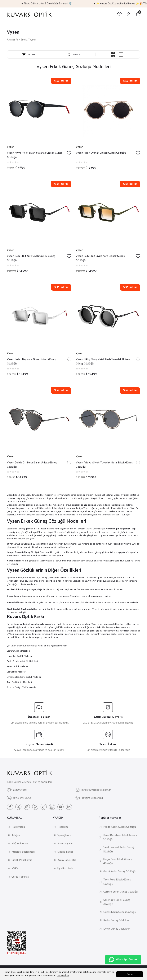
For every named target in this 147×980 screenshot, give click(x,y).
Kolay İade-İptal (67, 860)
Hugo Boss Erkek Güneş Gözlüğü (117, 862)
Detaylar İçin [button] (63, 976)
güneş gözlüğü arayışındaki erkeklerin (100, 505)
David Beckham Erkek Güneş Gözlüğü (120, 837)
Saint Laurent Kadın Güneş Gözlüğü (119, 849)
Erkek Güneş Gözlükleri (117, 929)
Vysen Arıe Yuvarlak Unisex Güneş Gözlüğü (101, 153)
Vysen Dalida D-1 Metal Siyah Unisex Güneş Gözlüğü (32, 465)
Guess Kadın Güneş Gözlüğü (120, 912)
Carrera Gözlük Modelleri (18, 651)
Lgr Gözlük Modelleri (16, 672)
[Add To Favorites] (69, 153)
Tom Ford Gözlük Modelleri (19, 682)
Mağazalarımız (20, 844)
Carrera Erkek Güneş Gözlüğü (120, 892)
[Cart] (138, 14)
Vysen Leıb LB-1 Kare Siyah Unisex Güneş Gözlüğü (31, 258)
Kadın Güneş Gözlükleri (117, 920)
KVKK (15, 869)
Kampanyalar (65, 844)
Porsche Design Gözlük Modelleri (22, 687)
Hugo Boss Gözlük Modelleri (20, 656)
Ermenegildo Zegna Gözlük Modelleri (24, 677)
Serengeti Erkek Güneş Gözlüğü (117, 902)
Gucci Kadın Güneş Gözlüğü (119, 871)
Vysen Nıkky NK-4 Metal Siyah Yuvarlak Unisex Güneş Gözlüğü (103, 362)
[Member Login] (129, 14)
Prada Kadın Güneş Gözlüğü (120, 827)
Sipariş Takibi (65, 852)
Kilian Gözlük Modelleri (18, 666)
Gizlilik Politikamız (22, 860)
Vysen (33, 40)
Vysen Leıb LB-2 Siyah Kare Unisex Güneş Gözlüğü (100, 258)
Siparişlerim (64, 835)
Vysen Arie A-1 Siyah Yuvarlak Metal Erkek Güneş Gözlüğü (104, 465)
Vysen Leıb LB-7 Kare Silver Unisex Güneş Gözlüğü (31, 362)
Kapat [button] (130, 974)
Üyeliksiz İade (65, 869)
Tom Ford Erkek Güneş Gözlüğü (117, 882)
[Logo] (29, 14)
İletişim (16, 835)
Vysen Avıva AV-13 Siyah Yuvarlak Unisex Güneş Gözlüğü (35, 155)
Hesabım (63, 827)
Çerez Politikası (20, 877)
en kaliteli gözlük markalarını (35, 624)
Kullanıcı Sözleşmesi (23, 852)
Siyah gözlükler (29, 609)
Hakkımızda (18, 827)
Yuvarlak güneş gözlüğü (118, 529)
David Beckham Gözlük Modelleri (22, 661)
